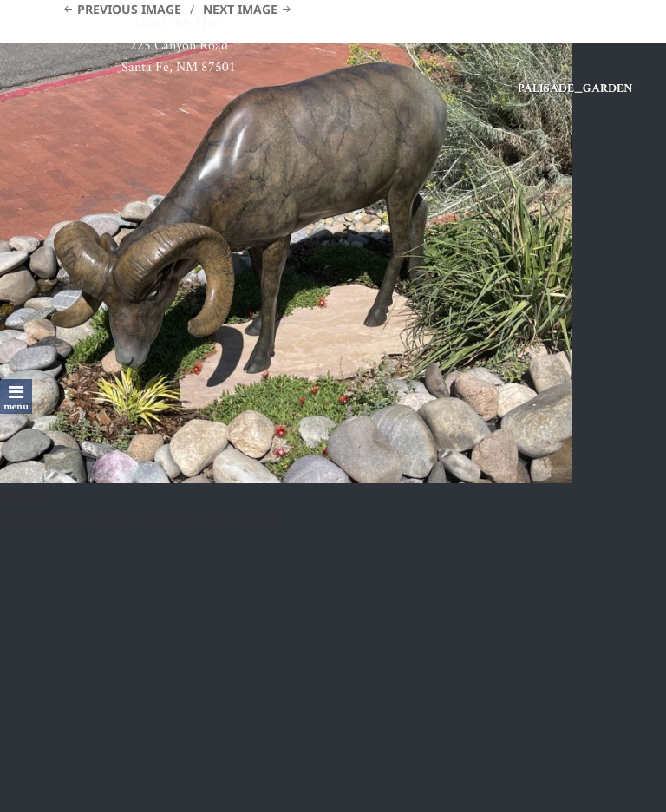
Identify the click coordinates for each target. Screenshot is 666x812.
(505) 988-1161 (179, 22)
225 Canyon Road (179, 45)
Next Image (240, 9)
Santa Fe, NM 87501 (179, 66)
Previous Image (129, 9)
